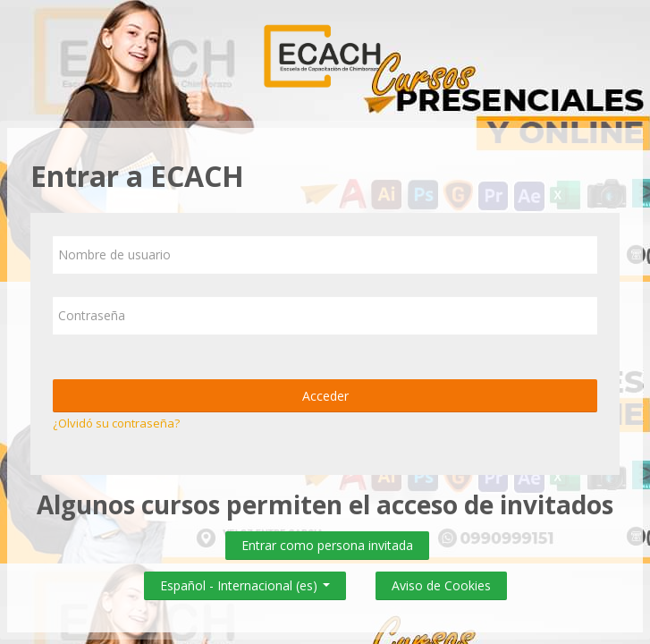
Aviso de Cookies (441, 585)
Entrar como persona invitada (327, 545)
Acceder (325, 396)
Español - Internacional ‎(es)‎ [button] (245, 582)
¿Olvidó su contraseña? (116, 423)
